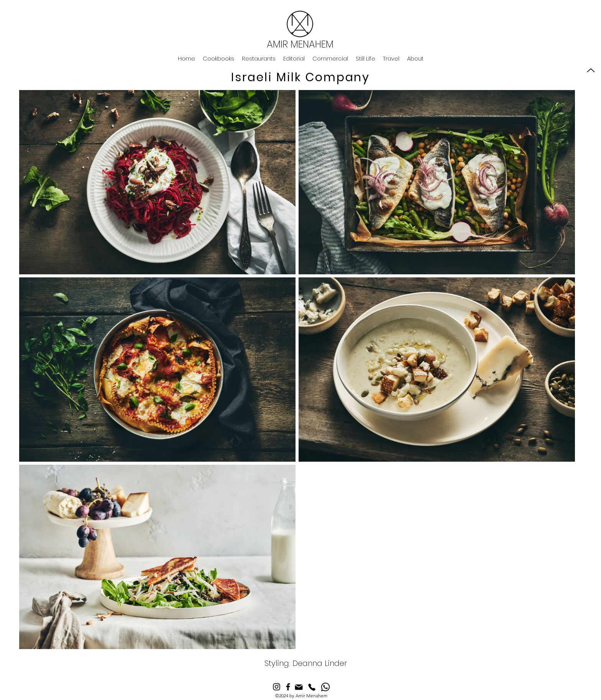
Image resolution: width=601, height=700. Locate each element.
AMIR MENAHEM (300, 44)
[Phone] (312, 687)
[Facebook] (288, 687)
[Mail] (299, 687)
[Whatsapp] (325, 687)
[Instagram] (277, 687)
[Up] (591, 70)
